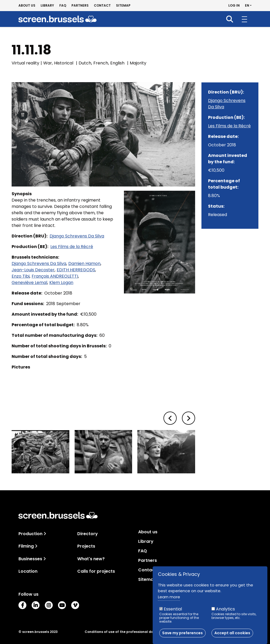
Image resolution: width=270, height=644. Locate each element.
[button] (170, 418)
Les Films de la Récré (72, 247)
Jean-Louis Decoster (33, 270)
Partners (80, 6)
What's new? (91, 559)
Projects (86, 546)
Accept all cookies (232, 633)
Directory (88, 534)
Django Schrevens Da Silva (77, 236)
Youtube (62, 605)
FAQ (63, 6)
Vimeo (75, 605)
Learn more (169, 597)
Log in (234, 6)
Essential (173, 609)
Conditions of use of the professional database (125, 632)
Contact (102, 6)
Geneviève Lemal (29, 283)
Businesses (30, 559)
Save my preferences (182, 633)
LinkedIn (36, 605)
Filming (26, 546)
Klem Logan (61, 283)
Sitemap (123, 6)
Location (28, 571)
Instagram (49, 605)
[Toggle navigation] (45, 534)
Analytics (225, 609)
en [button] (247, 6)
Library (47, 6)
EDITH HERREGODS (76, 270)
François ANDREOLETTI (55, 276)
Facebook (22, 605)
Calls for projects (96, 571)
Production (30, 534)
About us (27, 6)
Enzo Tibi (21, 276)
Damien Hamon (84, 263)
